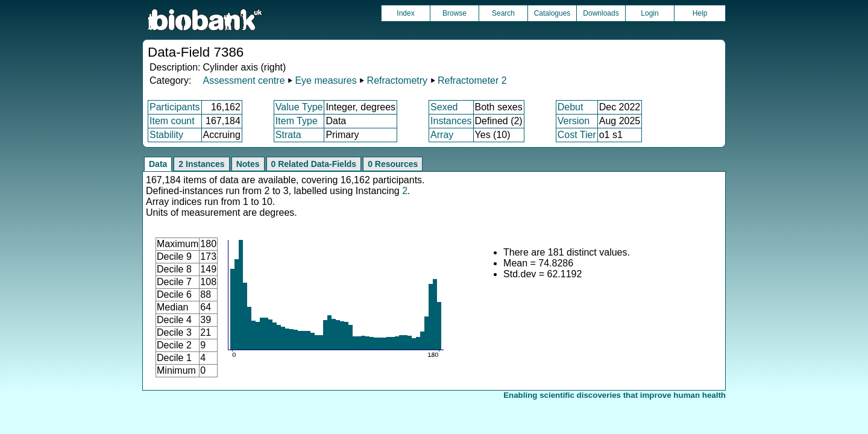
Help (700, 13)
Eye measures (325, 80)
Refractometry (397, 80)
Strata (288, 135)
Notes (248, 164)
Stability (166, 135)
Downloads (601, 13)
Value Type (299, 107)
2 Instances (201, 164)
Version (574, 121)
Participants (175, 107)
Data (158, 164)
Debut (571, 107)
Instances (451, 121)
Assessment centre (244, 80)
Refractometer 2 (472, 80)
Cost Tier (577, 135)
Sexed (444, 107)
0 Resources (393, 164)
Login (649, 13)
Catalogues (552, 13)
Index (405, 13)
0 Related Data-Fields (314, 164)
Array (442, 135)
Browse (454, 13)
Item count (172, 121)
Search (503, 13)
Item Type (297, 121)
